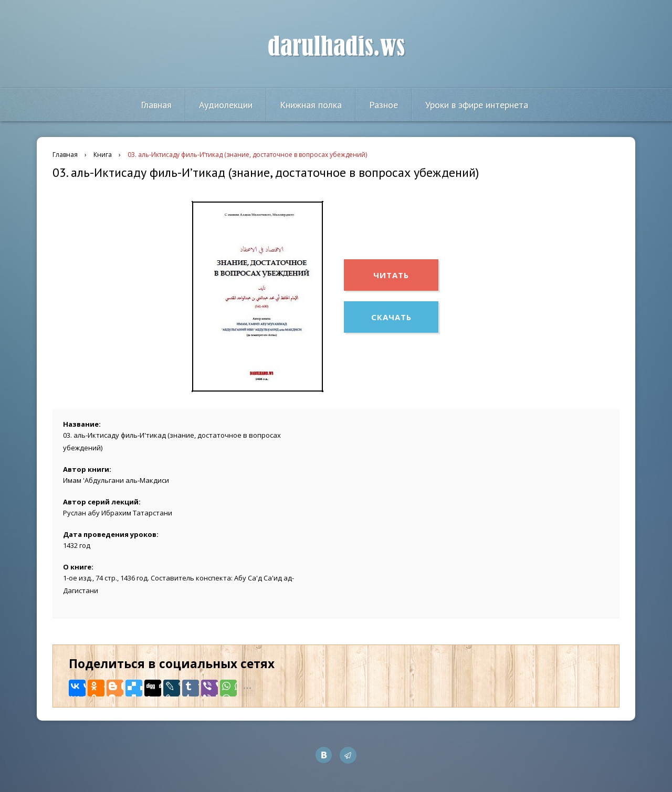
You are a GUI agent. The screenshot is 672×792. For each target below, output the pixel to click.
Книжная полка (311, 105)
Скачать (391, 317)
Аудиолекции (226, 105)
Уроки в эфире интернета (477, 105)
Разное (384, 105)
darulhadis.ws (336, 47)
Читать (391, 275)
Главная (156, 105)
